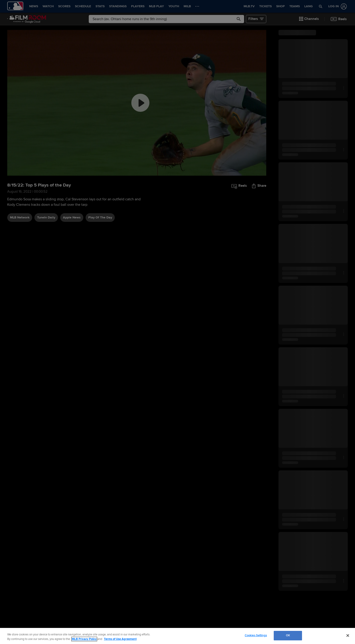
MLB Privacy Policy (84, 639)
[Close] (348, 635)
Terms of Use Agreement (120, 639)
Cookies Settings (256, 635)
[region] (177, 636)
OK (288, 635)
